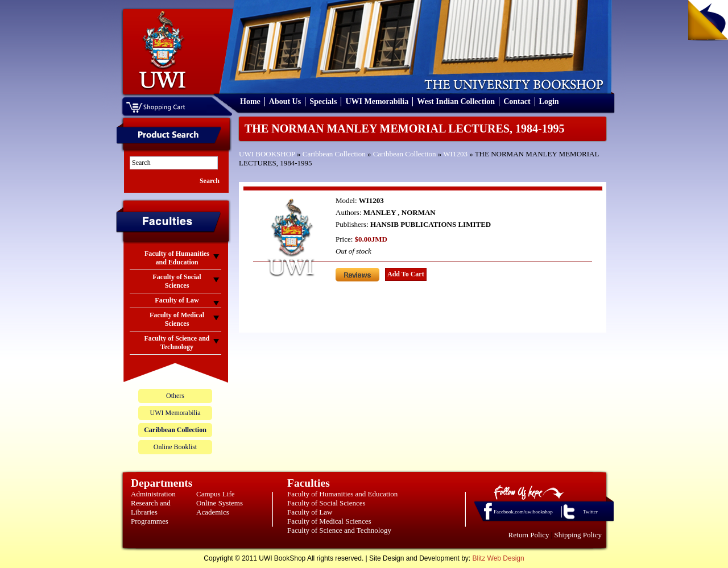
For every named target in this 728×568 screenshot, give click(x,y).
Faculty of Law (310, 512)
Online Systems (220, 503)
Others (175, 396)
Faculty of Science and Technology (339, 530)
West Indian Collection (456, 101)
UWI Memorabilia (377, 101)
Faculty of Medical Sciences (329, 521)
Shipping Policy (578, 535)
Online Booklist (175, 447)
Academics (213, 512)
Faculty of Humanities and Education (342, 494)
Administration (153, 494)
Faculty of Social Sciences (326, 503)
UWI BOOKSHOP (267, 154)
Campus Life (216, 494)
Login (549, 101)
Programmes (150, 521)
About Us (285, 101)
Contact (517, 101)
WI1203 (455, 154)
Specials (323, 101)
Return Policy (529, 535)
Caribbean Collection (334, 154)
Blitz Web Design (499, 558)
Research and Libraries (151, 507)
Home (250, 101)
